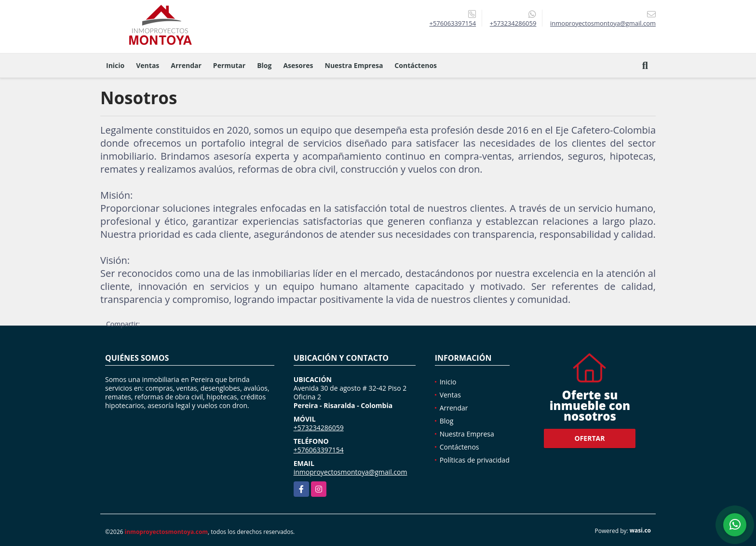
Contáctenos (416, 65)
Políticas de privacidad (475, 460)
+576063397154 (452, 23)
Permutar (229, 65)
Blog (264, 65)
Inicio (115, 65)
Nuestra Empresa (354, 65)
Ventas (148, 65)
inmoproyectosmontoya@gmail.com (351, 472)
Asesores (298, 65)
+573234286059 (513, 23)
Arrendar (186, 65)
